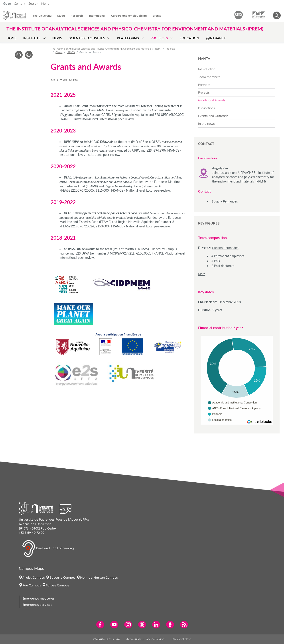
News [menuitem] (57, 38)
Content (20, 4)
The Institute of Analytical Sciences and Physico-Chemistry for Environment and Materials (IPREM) (106, 49)
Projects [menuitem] (159, 38)
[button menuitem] (277, 15)
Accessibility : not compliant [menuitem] (146, 639)
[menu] (43, 38)
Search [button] (33, 4)
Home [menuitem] (12, 38)
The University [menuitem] (42, 16)
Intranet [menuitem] (216, 38)
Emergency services (37, 605)
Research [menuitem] (77, 16)
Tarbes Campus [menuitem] (57, 585)
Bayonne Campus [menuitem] (62, 578)
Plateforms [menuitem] (128, 38)
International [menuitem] (97, 16)
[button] (39, 508)
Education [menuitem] (189, 38)
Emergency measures (38, 598)
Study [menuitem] (61, 16)
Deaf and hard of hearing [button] (48, 549)
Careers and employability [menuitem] (129, 16)
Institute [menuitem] (32, 38)
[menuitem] (237, 69)
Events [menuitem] (157, 16)
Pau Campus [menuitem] (32, 585)
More (202, 274)
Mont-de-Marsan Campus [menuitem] (99, 578)
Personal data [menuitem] (181, 639)
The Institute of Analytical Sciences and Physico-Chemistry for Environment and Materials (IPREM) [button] (135, 29)
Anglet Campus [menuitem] (34, 578)
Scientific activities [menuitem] (87, 38)
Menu (45, 4)
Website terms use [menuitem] (106, 639)
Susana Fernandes (225, 201)
